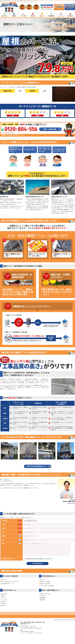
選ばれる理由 (4, 594)
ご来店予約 (42, 596)
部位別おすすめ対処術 (45, 584)
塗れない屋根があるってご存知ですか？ (10, 582)
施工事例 (33, 15)
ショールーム (61, 15)
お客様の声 (3, 604)
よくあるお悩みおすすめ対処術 (47, 586)
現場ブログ (3, 606)
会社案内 (14, 15)
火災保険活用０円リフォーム (8, 584)
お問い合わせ (70, 15)
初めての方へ (5, 15)
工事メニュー (42, 15)
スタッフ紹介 (23, 15)
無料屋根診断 (52, 15)
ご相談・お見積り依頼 (49, 129)
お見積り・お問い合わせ (45, 594)
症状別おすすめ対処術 (45, 582)
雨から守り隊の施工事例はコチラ (36, 466)
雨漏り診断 (42, 600)
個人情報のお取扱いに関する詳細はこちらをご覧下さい (39, 559)
